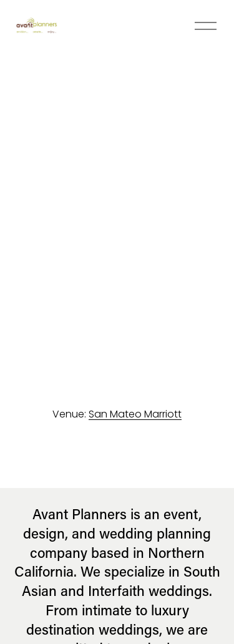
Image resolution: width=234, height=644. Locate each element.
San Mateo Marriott (135, 414)
